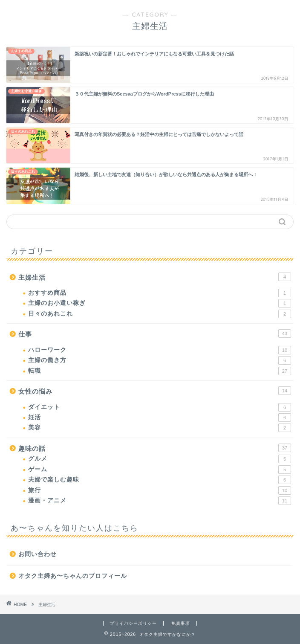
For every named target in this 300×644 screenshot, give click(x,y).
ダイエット (160, 407)
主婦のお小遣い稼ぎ (160, 303)
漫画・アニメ (160, 501)
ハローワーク (160, 350)
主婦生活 (155, 277)
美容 (160, 428)
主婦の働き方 (160, 360)
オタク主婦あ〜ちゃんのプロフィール (73, 576)
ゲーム (160, 470)
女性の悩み (155, 391)
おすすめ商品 (160, 293)
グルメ (160, 459)
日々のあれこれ (160, 314)
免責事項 (181, 623)
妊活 (160, 418)
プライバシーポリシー (133, 623)
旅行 (160, 490)
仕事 (155, 334)
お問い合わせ (37, 554)
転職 (160, 371)
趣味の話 (155, 448)
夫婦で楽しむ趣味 (160, 480)
